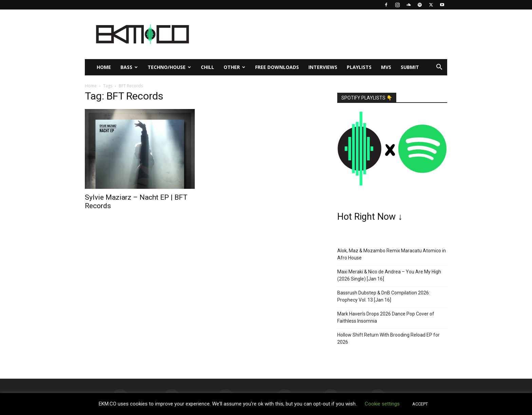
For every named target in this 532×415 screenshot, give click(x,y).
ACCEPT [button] (420, 404)
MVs (386, 67)
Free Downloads (277, 67)
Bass (129, 67)
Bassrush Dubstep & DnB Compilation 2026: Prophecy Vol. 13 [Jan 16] (384, 296)
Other (234, 67)
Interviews (323, 67)
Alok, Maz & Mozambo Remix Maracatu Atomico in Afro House (392, 254)
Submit (410, 67)
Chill (207, 67)
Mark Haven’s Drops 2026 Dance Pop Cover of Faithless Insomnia (386, 317)
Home (104, 67)
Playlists (359, 67)
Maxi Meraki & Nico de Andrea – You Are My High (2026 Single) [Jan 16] (389, 275)
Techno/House (169, 67)
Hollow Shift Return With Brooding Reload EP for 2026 (388, 338)
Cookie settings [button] (382, 404)
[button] (439, 68)
